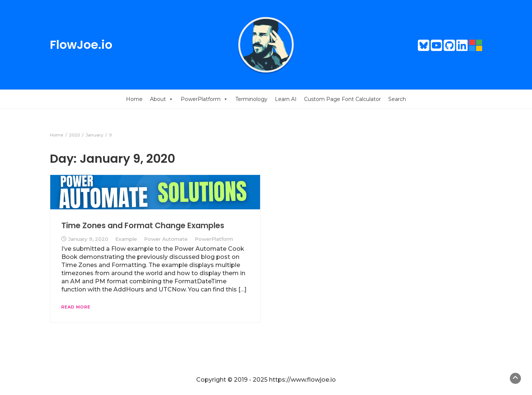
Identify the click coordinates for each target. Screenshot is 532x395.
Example (126, 239)
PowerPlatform (204, 99)
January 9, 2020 (88, 239)
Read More (76, 307)
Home (134, 99)
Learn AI (286, 99)
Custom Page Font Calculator (342, 99)
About (162, 99)
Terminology (251, 99)
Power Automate (166, 239)
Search (397, 99)
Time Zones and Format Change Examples (143, 225)
